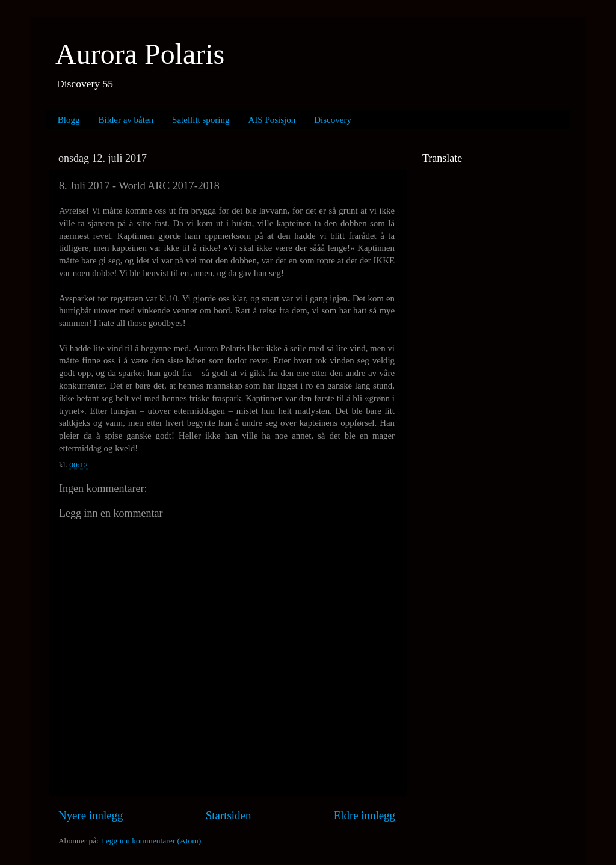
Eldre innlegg (365, 815)
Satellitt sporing (201, 120)
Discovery (333, 120)
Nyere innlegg (91, 815)
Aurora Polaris (140, 54)
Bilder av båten (126, 120)
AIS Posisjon (272, 120)
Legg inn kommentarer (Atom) (151, 841)
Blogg (69, 120)
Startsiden (229, 815)
